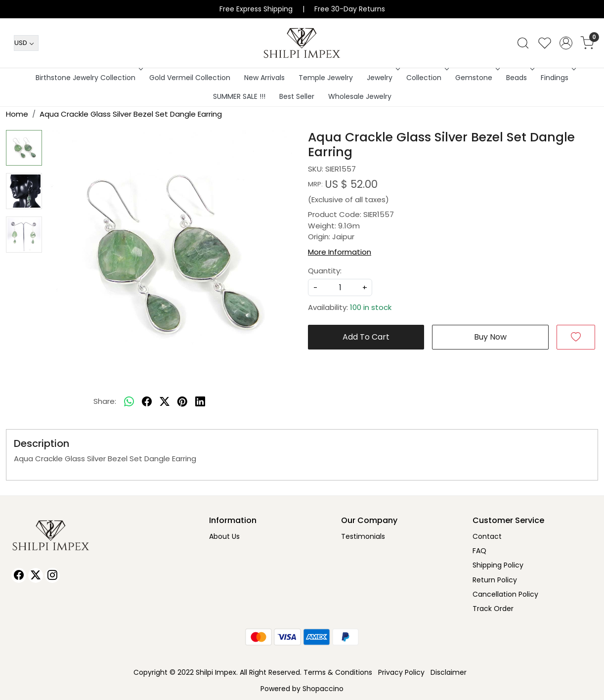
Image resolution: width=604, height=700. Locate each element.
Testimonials (363, 536)
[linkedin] (200, 402)
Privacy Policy (401, 672)
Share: (105, 401)
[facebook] (147, 402)
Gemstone (476, 78)
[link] (523, 43)
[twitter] (165, 402)
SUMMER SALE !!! (239, 96)
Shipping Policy (498, 565)
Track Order (493, 609)
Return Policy (495, 580)
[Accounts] (566, 43)
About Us (224, 536)
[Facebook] (19, 575)
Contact (487, 536)
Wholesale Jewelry (360, 96)
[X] (36, 575)
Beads (519, 78)
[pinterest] (182, 402)
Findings (557, 78)
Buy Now (490, 337)
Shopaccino (323, 689)
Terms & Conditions (338, 672)
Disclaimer (449, 672)
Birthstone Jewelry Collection (88, 78)
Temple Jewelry (326, 78)
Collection (427, 78)
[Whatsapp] (129, 402)
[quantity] (340, 287)
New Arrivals (264, 78)
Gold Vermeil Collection (190, 78)
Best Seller (297, 96)
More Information (340, 252)
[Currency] (26, 43)
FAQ (479, 551)
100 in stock (371, 307)
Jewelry (382, 78)
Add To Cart (366, 337)
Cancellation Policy (505, 594)
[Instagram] (52, 575)
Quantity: (325, 271)
